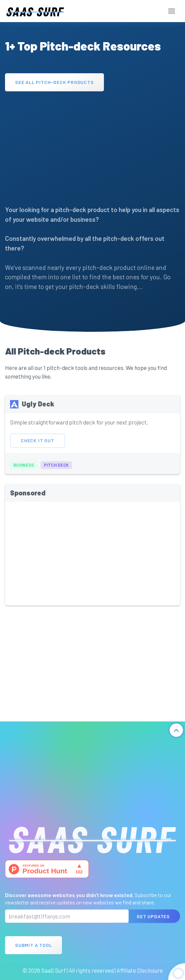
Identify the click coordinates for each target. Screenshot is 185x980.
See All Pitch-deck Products (54, 82)
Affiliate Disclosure (140, 970)
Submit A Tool (34, 945)
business (24, 469)
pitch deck (56, 469)
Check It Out (38, 444)
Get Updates (153, 916)
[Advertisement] (92, 145)
